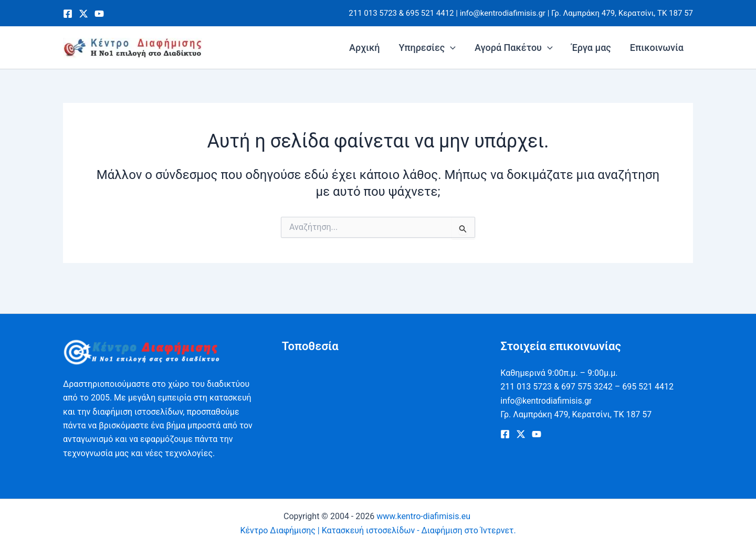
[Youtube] (99, 14)
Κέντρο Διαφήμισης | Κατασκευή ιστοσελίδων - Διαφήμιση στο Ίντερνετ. (378, 530)
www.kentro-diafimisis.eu (424, 516)
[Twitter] (83, 14)
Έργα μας (591, 48)
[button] (450, 48)
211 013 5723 (373, 13)
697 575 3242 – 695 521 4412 (617, 387)
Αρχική (364, 48)
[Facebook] (68, 14)
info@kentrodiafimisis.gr (503, 13)
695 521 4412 (430, 13)
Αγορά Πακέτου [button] (514, 48)
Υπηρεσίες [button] (427, 48)
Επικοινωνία (657, 48)
